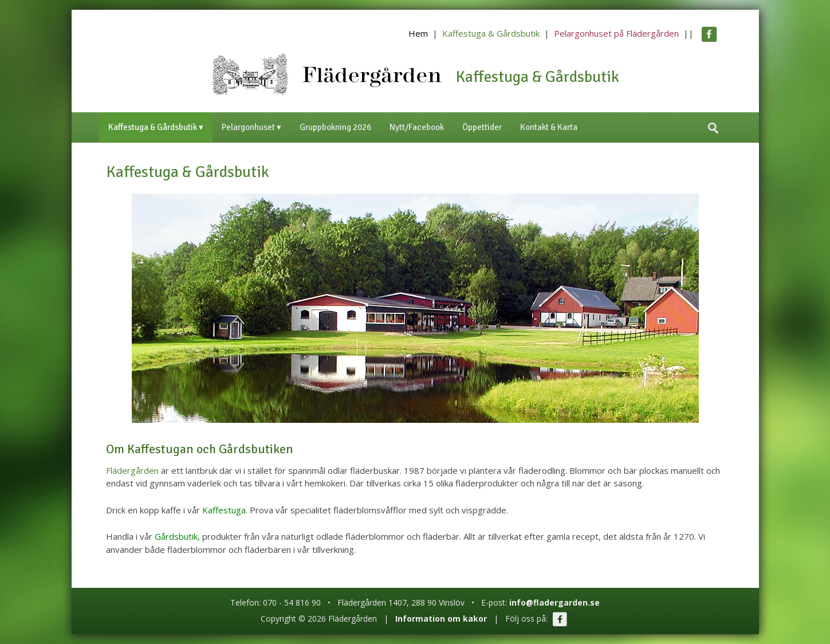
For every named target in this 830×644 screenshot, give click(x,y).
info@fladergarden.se (554, 602)
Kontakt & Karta (549, 127)
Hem (418, 33)
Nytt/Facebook (417, 127)
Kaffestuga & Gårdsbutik (491, 33)
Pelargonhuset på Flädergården (616, 33)
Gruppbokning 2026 (335, 127)
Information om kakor (441, 619)
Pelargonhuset (248, 127)
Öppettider (482, 127)
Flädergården (132, 470)
